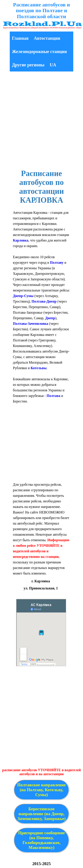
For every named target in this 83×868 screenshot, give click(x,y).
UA (53, 65)
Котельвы (39, 368)
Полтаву (57, 263)
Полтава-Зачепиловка (31, 324)
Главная (20, 38)
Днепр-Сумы (23, 296)
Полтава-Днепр (44, 301)
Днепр (50, 318)
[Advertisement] (41, 121)
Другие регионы (28, 65)
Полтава (54, 396)
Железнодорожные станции (39, 52)
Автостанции (47, 38)
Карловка (21, 240)
